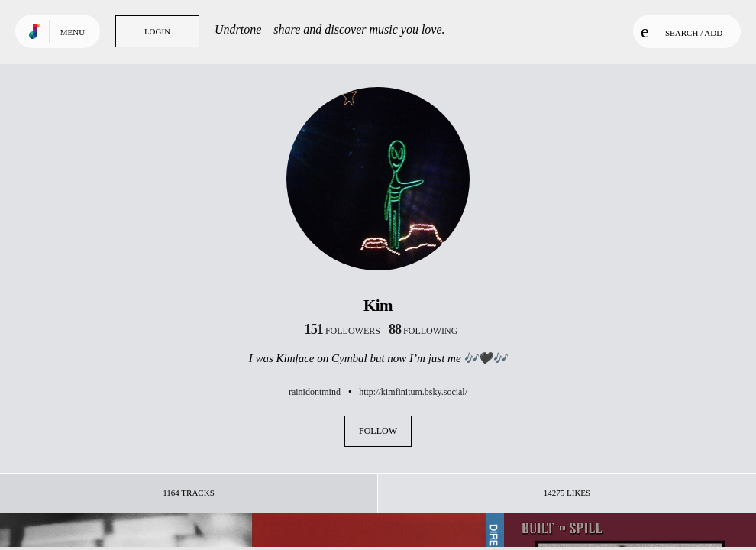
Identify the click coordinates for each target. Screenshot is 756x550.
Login (157, 31)
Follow (378, 431)
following (423, 331)
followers (342, 331)
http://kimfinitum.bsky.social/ (413, 392)
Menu (73, 32)
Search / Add (682, 31)
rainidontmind (315, 392)
